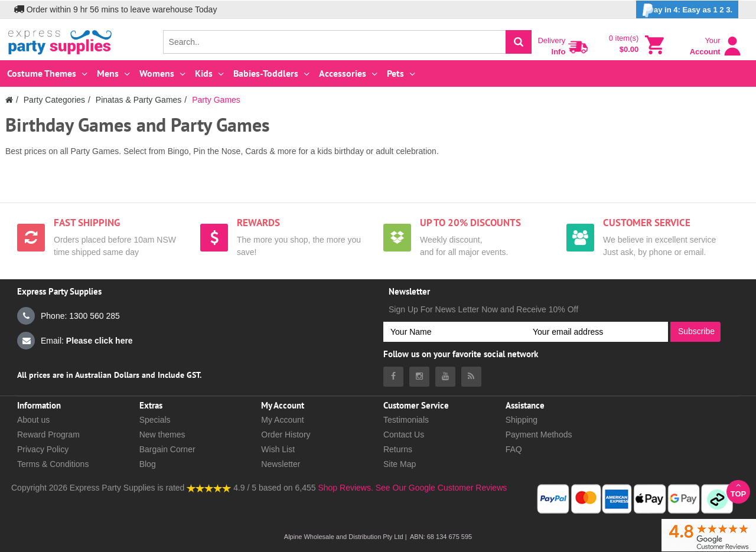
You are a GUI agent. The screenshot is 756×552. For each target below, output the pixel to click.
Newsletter (281, 464)
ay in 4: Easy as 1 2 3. (687, 10)
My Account (282, 420)
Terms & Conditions (53, 464)
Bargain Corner (167, 449)
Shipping (522, 420)
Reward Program (48, 435)
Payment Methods (539, 435)
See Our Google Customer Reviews (440, 488)
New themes (162, 435)
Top (738, 490)
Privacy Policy (43, 449)
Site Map (400, 464)
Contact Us (404, 435)
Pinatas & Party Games (139, 100)
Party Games (216, 100)
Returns (398, 449)
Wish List (278, 449)
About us (33, 420)
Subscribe (696, 331)
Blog (148, 464)
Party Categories (54, 100)
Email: (75, 341)
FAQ (514, 449)
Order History (286, 435)
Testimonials (406, 420)
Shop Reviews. (345, 488)
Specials (155, 420)
